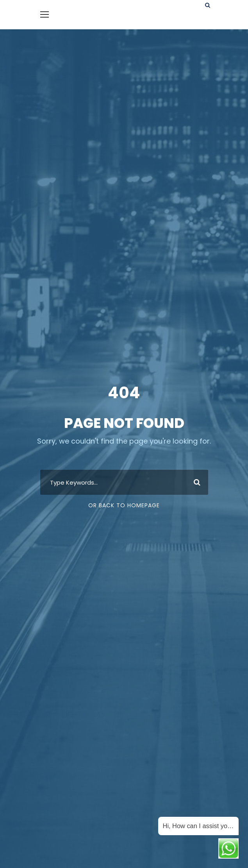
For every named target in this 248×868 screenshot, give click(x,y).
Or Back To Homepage (124, 505)
